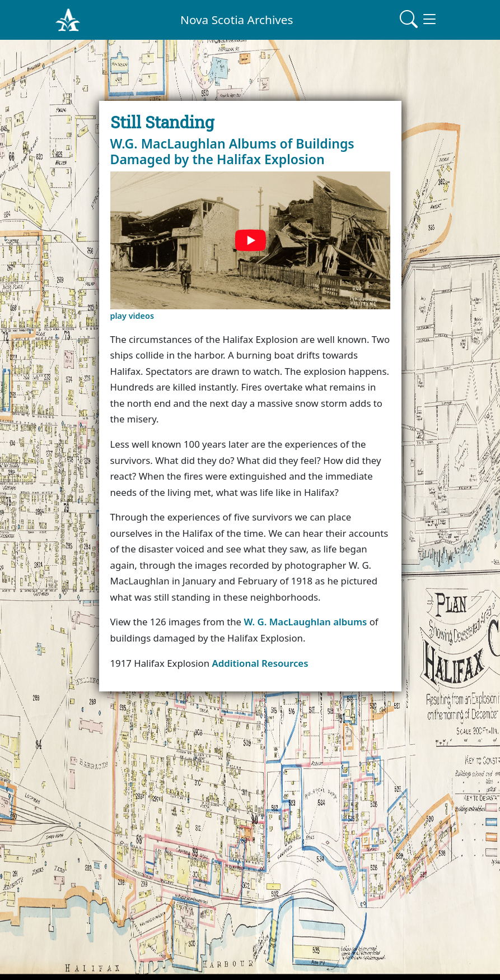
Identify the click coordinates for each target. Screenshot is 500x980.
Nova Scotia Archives (237, 20)
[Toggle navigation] (419, 20)
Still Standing (162, 122)
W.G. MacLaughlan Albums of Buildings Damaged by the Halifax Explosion (232, 151)
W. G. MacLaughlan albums (305, 622)
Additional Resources (260, 663)
